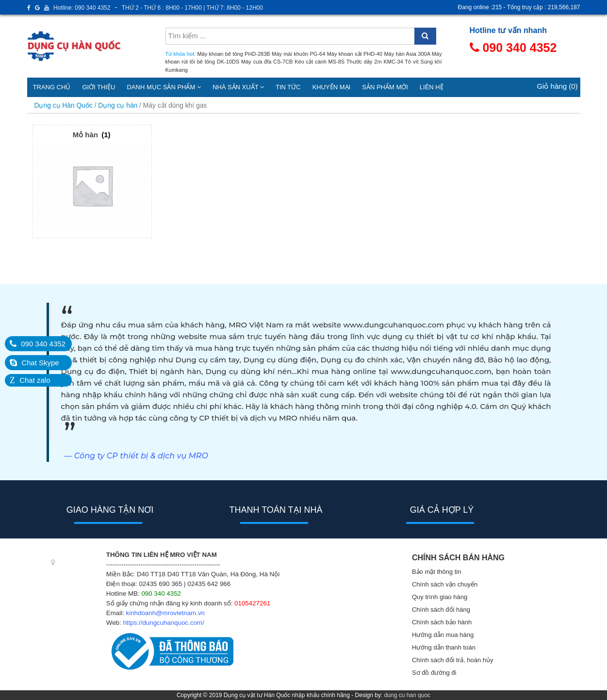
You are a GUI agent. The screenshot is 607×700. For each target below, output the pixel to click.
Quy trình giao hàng (440, 597)
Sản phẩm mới (385, 87)
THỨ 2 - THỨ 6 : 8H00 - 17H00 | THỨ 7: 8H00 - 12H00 (192, 8)
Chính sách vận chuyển (445, 584)
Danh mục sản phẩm (164, 87)
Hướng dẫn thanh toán (444, 647)
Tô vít (411, 62)
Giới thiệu (98, 87)
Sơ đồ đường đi (434, 673)
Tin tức (288, 87)
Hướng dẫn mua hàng (443, 635)
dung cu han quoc (407, 695)
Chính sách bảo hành (442, 622)
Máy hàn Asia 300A (407, 54)
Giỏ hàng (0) (557, 86)
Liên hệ (432, 87)
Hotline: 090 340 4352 (82, 8)
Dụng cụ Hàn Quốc (64, 106)
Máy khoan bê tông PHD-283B (233, 54)
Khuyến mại (332, 87)
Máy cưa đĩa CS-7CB (267, 62)
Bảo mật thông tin (436, 572)
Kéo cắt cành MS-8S (320, 62)
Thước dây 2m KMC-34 (375, 62)
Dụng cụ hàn (118, 106)
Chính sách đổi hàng (441, 610)
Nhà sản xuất (238, 87)
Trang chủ (52, 87)
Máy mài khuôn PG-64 (298, 54)
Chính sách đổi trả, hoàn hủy (453, 660)
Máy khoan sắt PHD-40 (355, 54)
